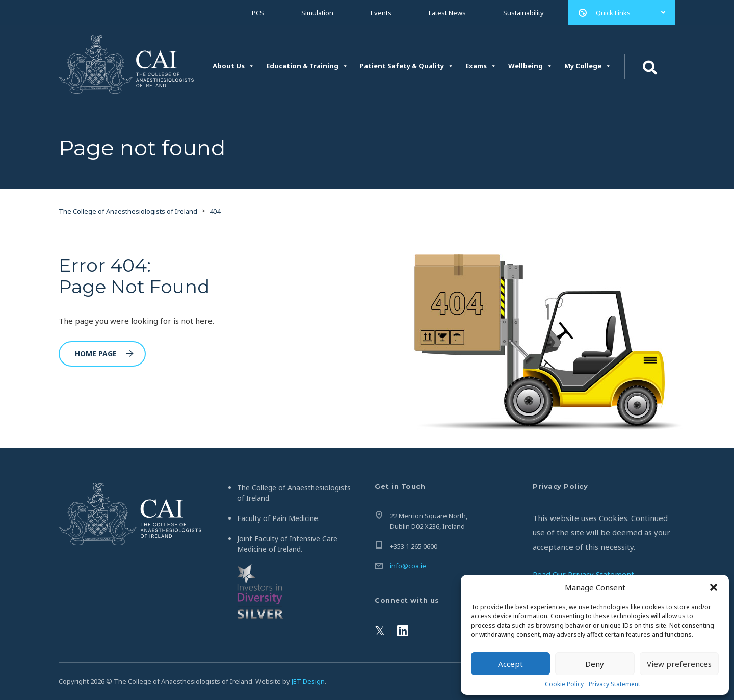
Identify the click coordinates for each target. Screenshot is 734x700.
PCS (258, 13)
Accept (510, 664)
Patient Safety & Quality (407, 66)
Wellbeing (530, 66)
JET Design (308, 681)
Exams (481, 66)
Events (381, 13)
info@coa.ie (408, 566)
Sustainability (523, 13)
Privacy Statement (614, 684)
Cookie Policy (564, 684)
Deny (595, 664)
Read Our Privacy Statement (583, 574)
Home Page (104, 354)
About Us (233, 66)
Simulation (317, 13)
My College (588, 66)
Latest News (447, 13)
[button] (714, 587)
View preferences (679, 664)
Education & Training (307, 66)
